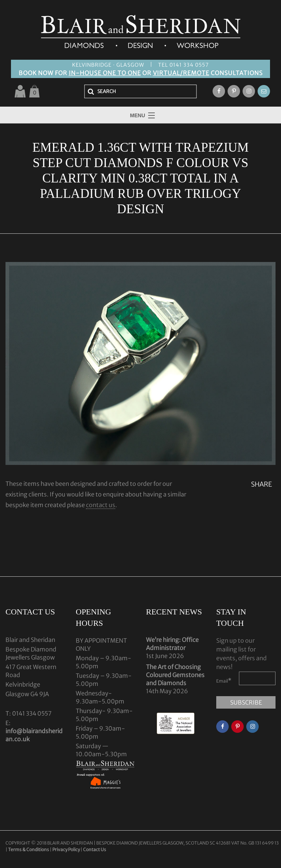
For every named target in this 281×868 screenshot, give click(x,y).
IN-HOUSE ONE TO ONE (105, 73)
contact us (101, 505)
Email (224, 680)
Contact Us (95, 849)
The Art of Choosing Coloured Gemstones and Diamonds (175, 675)
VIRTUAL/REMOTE (181, 73)
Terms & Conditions (29, 849)
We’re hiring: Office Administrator (172, 644)
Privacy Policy (66, 849)
